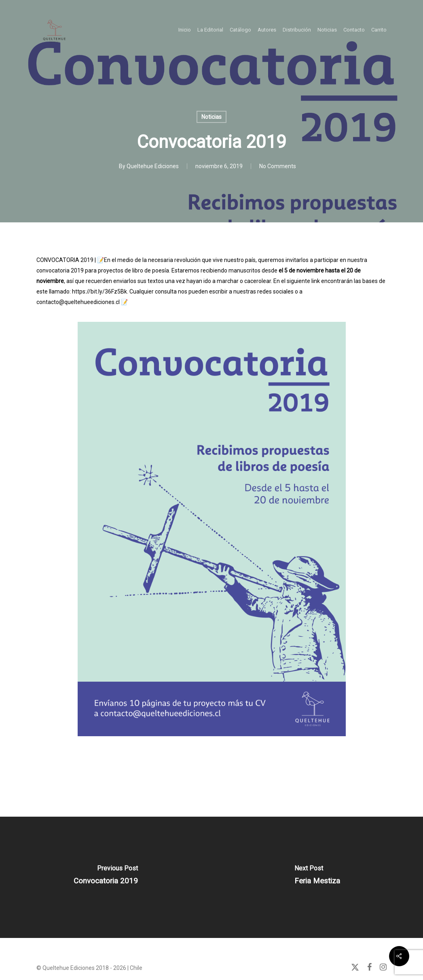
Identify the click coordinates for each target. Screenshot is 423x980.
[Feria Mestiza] (317, 877)
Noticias (211, 117)
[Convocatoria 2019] (106, 877)
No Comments (278, 166)
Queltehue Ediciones (153, 166)
